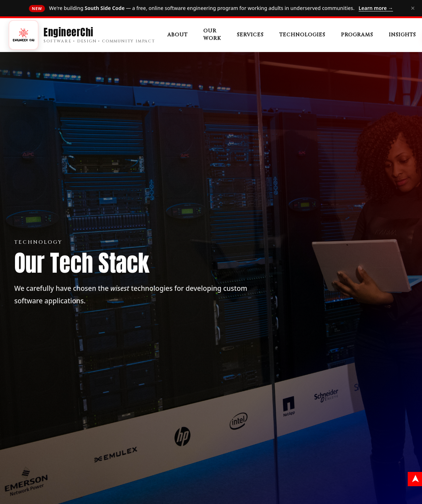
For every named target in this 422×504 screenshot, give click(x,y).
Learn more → (376, 8)
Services (250, 35)
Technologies (302, 35)
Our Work (212, 35)
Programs (357, 35)
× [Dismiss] (413, 8)
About (177, 35)
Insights (402, 35)
